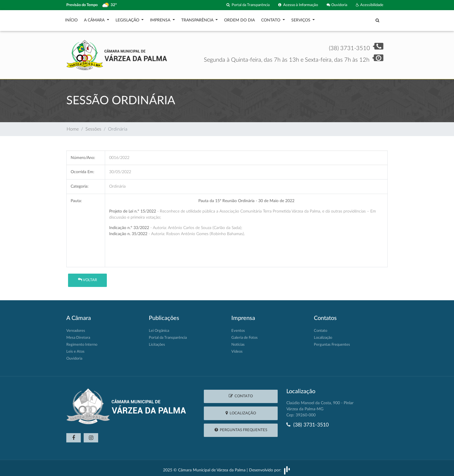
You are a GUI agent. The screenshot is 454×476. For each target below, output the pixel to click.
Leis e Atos (75, 349)
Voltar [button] (87, 277)
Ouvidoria (337, 5)
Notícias (238, 342)
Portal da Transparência (248, 5)
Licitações (157, 342)
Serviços (301, 19)
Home (73, 126)
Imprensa (161, 19)
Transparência (198, 19)
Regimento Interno (82, 342)
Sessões (93, 126)
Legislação (128, 19)
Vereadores (76, 328)
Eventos (238, 328)
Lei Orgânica (159, 328)
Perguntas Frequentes (332, 342)
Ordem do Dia (239, 19)
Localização (323, 335)
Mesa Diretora (78, 335)
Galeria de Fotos (245, 335)
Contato (271, 19)
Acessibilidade (370, 5)
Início (71, 19)
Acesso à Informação (298, 5)
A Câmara (95, 19)
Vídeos (237, 349)
